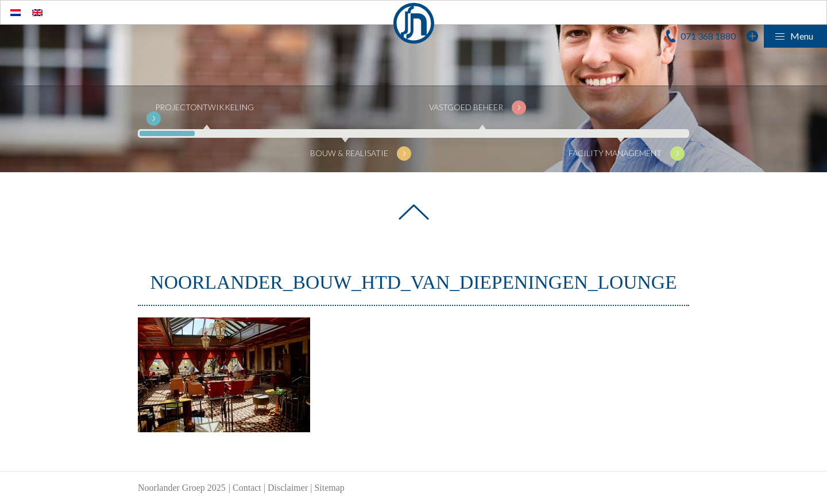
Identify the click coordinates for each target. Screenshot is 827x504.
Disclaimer (288, 488)
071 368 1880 (708, 36)
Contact (247, 488)
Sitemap (329, 488)
